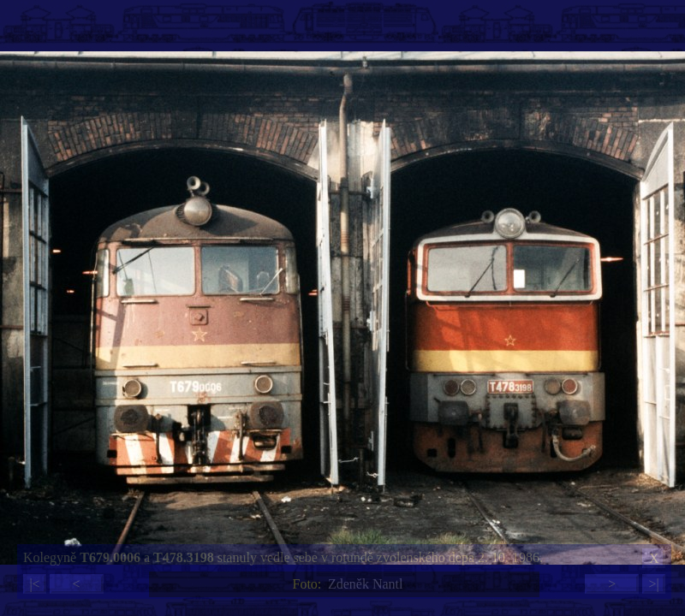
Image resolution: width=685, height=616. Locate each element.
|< (34, 584)
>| (653, 584)
